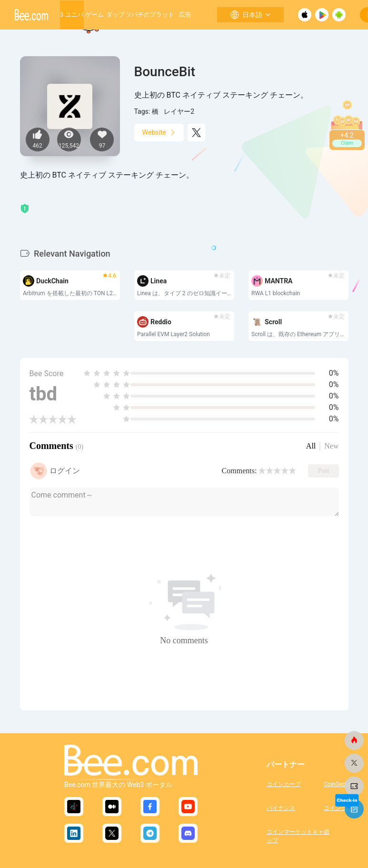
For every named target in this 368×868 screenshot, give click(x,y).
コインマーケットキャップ (295, 835)
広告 (185, 15)
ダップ (115, 15)
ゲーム (94, 15)
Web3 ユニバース (72, 15)
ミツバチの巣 (138, 15)
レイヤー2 (179, 111)
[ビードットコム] (354, 740)
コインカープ (284, 784)
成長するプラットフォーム (162, 15)
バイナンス (281, 808)
